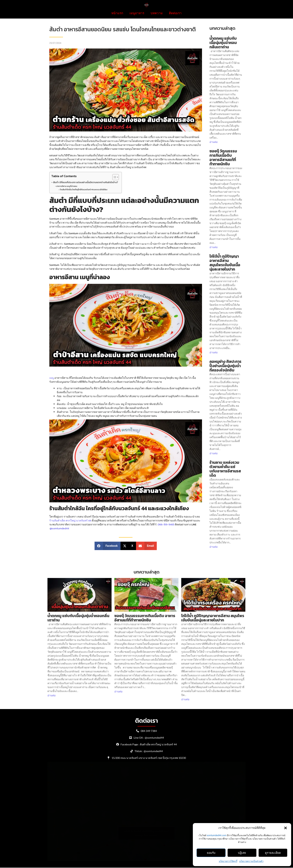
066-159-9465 (166, 525)
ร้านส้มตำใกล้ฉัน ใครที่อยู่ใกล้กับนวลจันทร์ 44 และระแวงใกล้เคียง (84, 190)
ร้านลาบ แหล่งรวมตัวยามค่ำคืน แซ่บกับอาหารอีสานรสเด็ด (225, 469)
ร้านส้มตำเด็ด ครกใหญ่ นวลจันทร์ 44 (70, 521)
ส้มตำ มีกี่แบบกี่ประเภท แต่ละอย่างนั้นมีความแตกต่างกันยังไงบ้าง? (85, 182)
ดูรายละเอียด (273, 853)
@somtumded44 (60, 528)
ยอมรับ (211, 853)
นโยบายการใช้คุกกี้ (228, 861)
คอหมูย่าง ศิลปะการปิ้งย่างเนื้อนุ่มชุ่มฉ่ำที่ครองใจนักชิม (225, 366)
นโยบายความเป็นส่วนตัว (251, 861)
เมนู (52, 378)
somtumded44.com (217, 835)
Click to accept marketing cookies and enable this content (147, 833)
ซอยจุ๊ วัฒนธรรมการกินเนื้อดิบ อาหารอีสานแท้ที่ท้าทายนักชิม (223, 157)
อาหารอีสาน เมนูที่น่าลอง (67, 186)
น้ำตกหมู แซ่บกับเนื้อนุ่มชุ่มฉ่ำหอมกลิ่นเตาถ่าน (223, 43)
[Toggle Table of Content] (114, 177)
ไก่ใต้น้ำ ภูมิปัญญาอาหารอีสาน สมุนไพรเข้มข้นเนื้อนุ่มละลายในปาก (225, 263)
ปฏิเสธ (242, 853)
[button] (286, 828)
